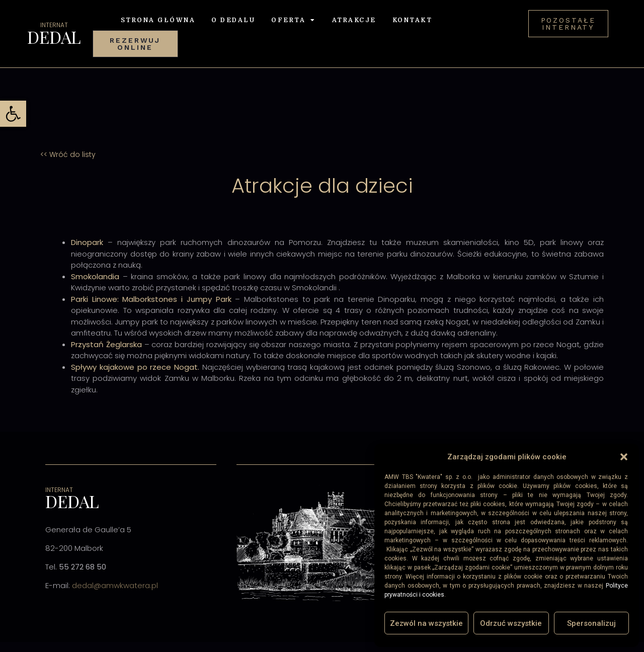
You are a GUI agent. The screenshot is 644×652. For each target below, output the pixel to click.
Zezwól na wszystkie (426, 623)
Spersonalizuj (591, 623)
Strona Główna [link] (158, 20)
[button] (624, 457)
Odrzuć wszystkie (511, 623)
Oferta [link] (294, 20)
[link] (13, 114)
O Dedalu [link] (233, 20)
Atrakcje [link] (354, 20)
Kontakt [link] (413, 20)
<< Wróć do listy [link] (68, 154)
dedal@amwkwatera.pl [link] (115, 585)
